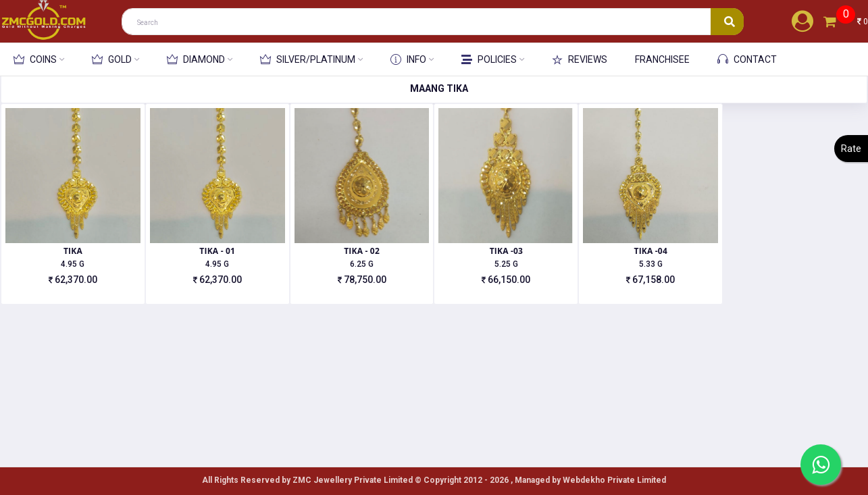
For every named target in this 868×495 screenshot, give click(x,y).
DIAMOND (196, 59)
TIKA (73, 251)
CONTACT (747, 59)
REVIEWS (580, 59)
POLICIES (489, 60)
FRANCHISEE (662, 59)
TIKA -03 (506, 251)
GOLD (112, 59)
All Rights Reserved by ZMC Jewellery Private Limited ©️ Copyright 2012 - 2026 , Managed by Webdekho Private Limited (434, 480)
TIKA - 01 (217, 251)
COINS (35, 59)
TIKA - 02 (362, 251)
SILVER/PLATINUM (308, 59)
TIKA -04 (650, 251)
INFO (408, 59)
